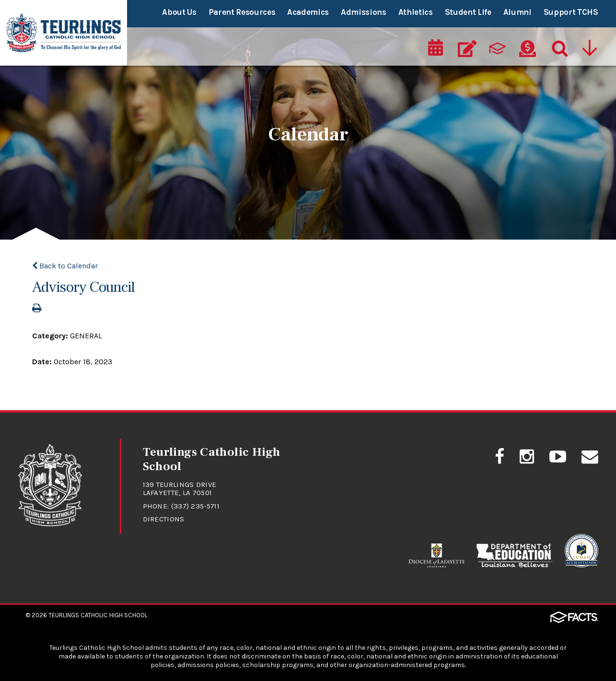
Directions (164, 519)
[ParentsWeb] (498, 46)
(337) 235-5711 (195, 506)
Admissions (364, 12)
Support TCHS (571, 12)
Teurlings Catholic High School (98, 615)
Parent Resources (242, 12)
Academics (308, 12)
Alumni (517, 12)
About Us (179, 12)
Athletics (416, 12)
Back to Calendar (65, 266)
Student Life (468, 12)
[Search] (558, 46)
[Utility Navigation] (590, 46)
